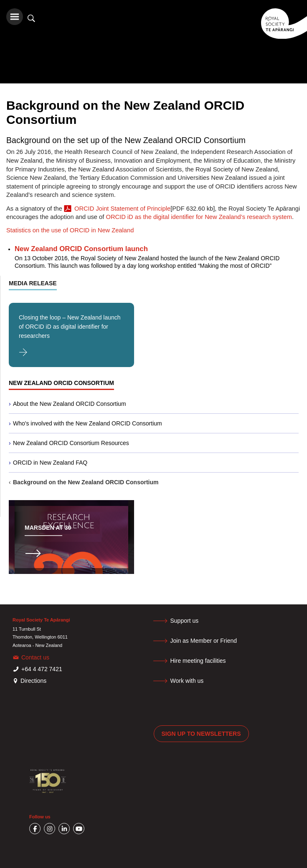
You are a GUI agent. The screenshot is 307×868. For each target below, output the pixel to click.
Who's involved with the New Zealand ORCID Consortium (88, 423)
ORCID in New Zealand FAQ (50, 463)
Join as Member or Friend (204, 641)
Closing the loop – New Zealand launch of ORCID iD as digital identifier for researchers (70, 327)
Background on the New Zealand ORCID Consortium (86, 482)
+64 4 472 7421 (42, 669)
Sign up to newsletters (201, 734)
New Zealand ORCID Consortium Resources (71, 443)
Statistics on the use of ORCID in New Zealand (70, 230)
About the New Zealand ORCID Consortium (70, 404)
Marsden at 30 (48, 528)
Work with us (187, 681)
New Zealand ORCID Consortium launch (81, 249)
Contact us (35, 657)
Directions (33, 681)
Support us (185, 621)
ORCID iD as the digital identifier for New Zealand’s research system (199, 217)
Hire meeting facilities (198, 661)
